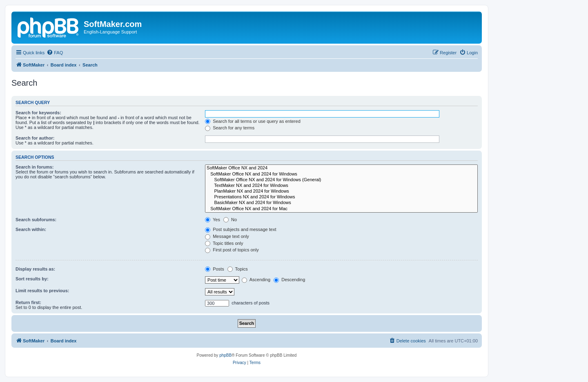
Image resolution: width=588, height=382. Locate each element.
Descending (289, 280)
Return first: (28, 302)
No (230, 220)
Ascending (256, 280)
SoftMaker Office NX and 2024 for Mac (341, 209)
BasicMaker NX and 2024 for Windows (341, 203)
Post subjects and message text (241, 229)
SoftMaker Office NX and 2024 (341, 168)
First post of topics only (232, 250)
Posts (215, 269)
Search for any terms (230, 128)
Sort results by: (32, 279)
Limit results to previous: (42, 291)
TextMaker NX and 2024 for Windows (341, 186)
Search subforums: (36, 220)
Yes (213, 220)
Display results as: (35, 269)
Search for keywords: (38, 113)
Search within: (31, 229)
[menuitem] (55, 53)
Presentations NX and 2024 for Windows (341, 197)
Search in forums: (35, 167)
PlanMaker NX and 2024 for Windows (341, 191)
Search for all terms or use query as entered (253, 121)
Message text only (227, 236)
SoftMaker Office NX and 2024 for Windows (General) (341, 180)
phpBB (225, 355)
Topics (238, 269)
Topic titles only (224, 243)
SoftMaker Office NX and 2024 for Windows (341, 174)
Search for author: (35, 138)
